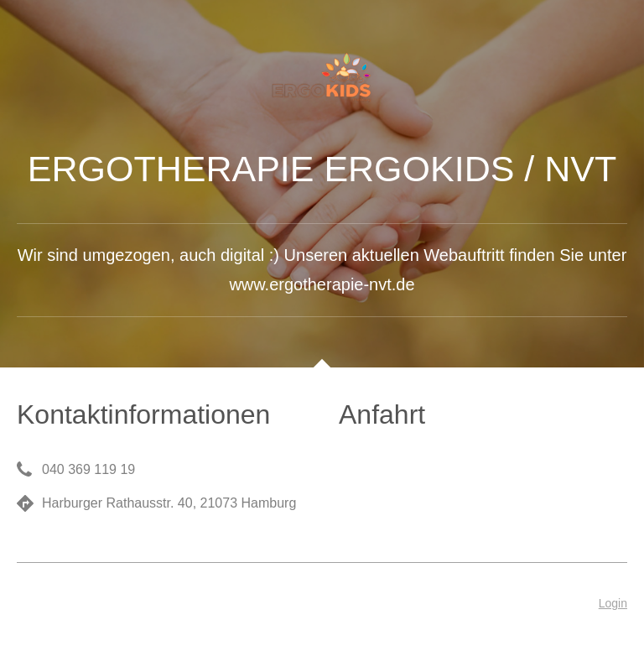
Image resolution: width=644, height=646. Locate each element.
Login (613, 603)
